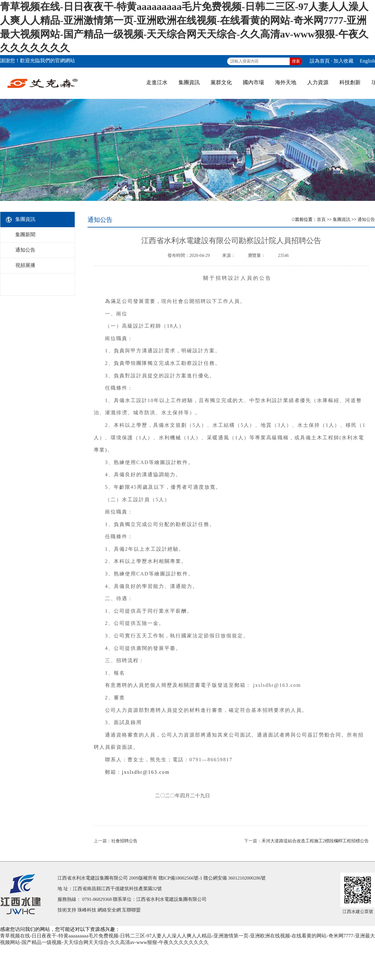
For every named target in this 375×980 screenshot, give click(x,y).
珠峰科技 (87, 910)
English (367, 61)
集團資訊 (342, 219)
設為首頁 (320, 61)
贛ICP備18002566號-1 (180, 878)
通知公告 (366, 219)
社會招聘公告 (124, 841)
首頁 (321, 219)
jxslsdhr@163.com (146, 772)
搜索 (296, 61)
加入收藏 (343, 61)
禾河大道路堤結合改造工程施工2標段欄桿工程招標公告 (315, 841)
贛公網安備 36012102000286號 (235, 878)
